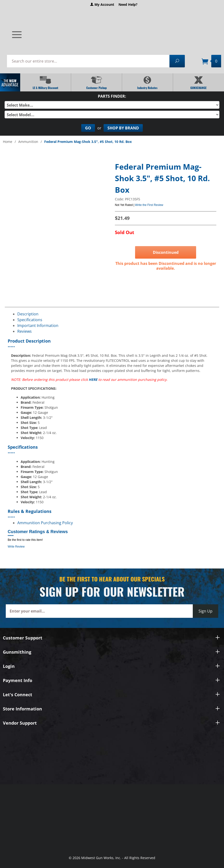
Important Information (38, 325)
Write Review (16, 547)
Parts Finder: (112, 96)
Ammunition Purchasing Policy (45, 523)
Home (8, 142)
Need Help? (128, 4)
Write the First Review (149, 205)
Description (28, 314)
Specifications (30, 320)
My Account (102, 4)
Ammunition (28, 142)
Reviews (25, 331)
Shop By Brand (123, 128)
